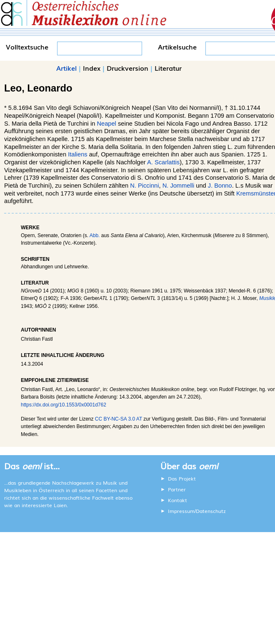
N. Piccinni (144, 186)
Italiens (77, 154)
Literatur (168, 68)
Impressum (181, 511)
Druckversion (127, 68)
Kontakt (177, 500)
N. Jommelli (179, 186)
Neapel (106, 124)
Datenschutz (211, 511)
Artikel (66, 68)
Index (92, 68)
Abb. (95, 235)
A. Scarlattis (163, 162)
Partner (177, 489)
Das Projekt (182, 478)
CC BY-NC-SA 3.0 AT (119, 419)
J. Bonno (220, 186)
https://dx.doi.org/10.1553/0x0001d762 (64, 405)
